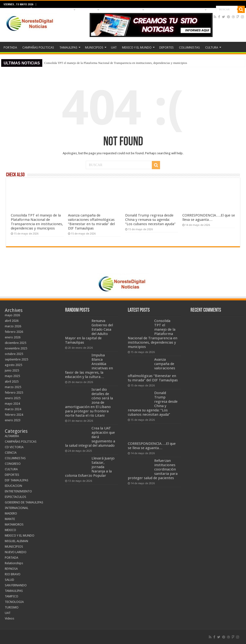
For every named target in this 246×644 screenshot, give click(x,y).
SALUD (9, 580)
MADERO (11, 513)
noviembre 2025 (16, 348)
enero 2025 (13, 398)
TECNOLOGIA (14, 602)
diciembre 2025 (15, 343)
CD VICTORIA (14, 447)
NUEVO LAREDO (16, 552)
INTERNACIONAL (17, 508)
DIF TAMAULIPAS (17, 480)
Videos (9, 618)
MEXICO (10, 530)
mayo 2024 (12, 404)
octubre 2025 (14, 354)
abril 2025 (12, 381)
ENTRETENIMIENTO (18, 491)
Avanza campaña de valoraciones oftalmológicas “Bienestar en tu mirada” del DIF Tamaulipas (91, 222)
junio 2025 (12, 370)
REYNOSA (11, 569)
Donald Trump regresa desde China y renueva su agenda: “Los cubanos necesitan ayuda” (150, 220)
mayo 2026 (12, 315)
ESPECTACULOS (15, 497)
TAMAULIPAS (64, 9)
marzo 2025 (13, 387)
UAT (106, 9)
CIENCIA (11, 453)
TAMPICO (12, 596)
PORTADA (10, 9)
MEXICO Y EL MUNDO (127, 9)
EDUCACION (13, 486)
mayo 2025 (12, 376)
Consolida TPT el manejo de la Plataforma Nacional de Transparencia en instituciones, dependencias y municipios (116, 63)
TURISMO (12, 607)
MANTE (10, 519)
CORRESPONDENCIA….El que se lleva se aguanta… (209, 217)
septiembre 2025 (16, 359)
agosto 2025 (13, 365)
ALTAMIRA (12, 436)
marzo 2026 (13, 326)
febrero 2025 (14, 393)
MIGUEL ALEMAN (16, 541)
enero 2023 (13, 420)
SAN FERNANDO (16, 585)
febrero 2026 (14, 332)
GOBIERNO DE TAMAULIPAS (24, 502)
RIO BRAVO (13, 574)
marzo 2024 (13, 409)
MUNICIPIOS (88, 9)
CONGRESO (13, 464)
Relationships (14, 563)
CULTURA (197, 9)
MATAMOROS (14, 524)
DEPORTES (155, 9)
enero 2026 (13, 337)
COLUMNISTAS (177, 9)
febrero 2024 (14, 415)
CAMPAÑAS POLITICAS (36, 9)
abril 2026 (12, 321)
